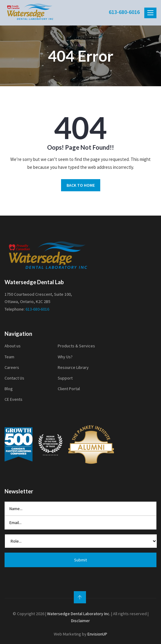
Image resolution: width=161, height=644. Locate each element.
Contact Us (14, 378)
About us (13, 346)
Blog (9, 389)
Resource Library (73, 367)
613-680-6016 (124, 12)
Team (9, 357)
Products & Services (76, 346)
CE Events (14, 399)
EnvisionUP (97, 634)
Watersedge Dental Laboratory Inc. (79, 614)
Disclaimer (80, 621)
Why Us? (65, 357)
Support (65, 378)
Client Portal (69, 389)
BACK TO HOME (81, 185)
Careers (12, 367)
